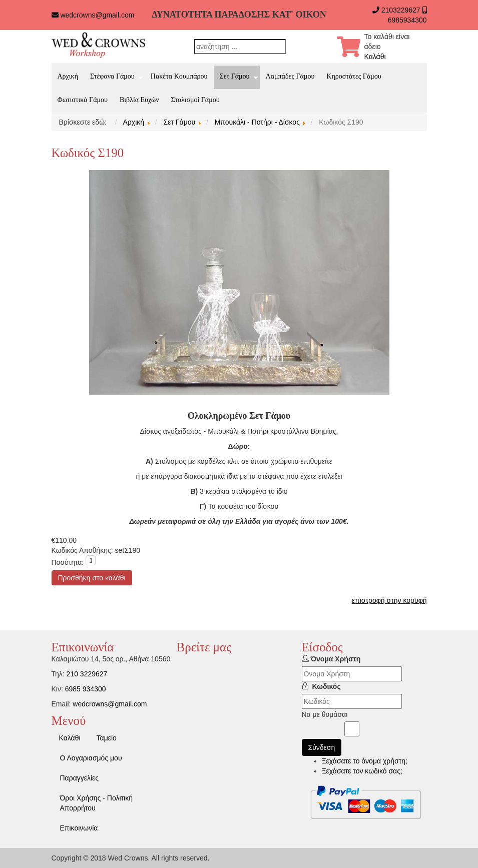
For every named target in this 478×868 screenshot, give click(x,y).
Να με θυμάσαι (325, 714)
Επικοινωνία (79, 828)
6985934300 (407, 20)
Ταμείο (107, 738)
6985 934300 (86, 689)
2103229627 (401, 10)
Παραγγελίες (80, 778)
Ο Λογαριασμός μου (91, 758)
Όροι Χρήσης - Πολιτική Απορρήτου (96, 803)
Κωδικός (327, 686)
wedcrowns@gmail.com (97, 15)
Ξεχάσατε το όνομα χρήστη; (365, 761)
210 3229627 (87, 674)
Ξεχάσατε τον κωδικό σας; (362, 771)
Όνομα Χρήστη (335, 659)
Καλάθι (375, 57)
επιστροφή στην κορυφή (389, 600)
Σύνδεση (322, 747)
